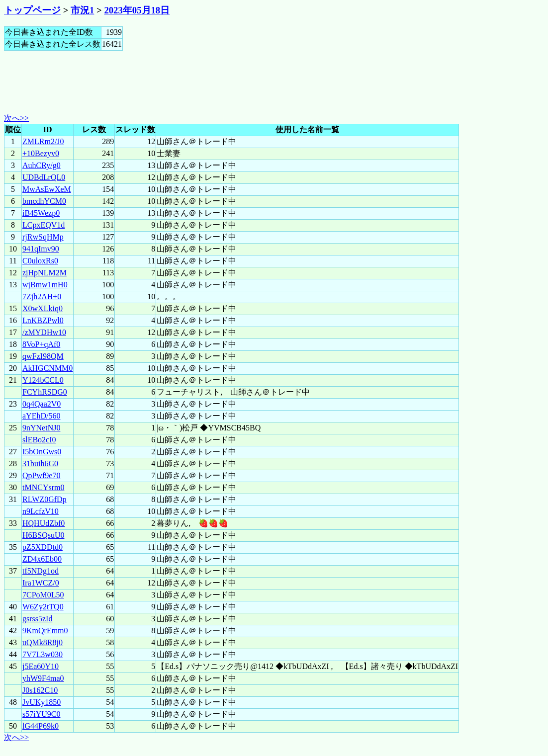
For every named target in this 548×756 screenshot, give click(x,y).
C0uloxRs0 (40, 261)
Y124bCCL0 (43, 380)
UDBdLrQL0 (44, 177)
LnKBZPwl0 (43, 320)
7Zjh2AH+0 (42, 296)
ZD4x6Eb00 (42, 559)
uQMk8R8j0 (43, 642)
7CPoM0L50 (43, 595)
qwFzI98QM (43, 356)
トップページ (32, 10)
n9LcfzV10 (41, 511)
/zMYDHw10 (44, 332)
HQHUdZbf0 (44, 523)
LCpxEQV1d (44, 225)
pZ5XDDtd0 (43, 547)
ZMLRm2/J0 (43, 141)
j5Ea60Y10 (41, 666)
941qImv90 (41, 249)
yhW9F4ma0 (43, 678)
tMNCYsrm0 (43, 487)
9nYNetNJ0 (41, 428)
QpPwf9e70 (41, 475)
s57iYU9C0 (41, 714)
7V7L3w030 (43, 654)
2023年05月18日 (137, 10)
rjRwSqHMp (43, 237)
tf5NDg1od (41, 571)
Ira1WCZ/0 (41, 583)
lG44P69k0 (41, 726)
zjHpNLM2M (45, 273)
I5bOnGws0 (42, 452)
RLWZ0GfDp (45, 499)
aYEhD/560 (41, 416)
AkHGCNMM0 (47, 368)
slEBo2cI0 (39, 440)
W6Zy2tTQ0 (43, 607)
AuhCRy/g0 (42, 165)
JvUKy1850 (42, 702)
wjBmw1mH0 (45, 285)
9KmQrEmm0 (45, 630)
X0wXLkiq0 (43, 308)
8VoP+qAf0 (41, 344)
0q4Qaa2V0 (42, 404)
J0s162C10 (40, 690)
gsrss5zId (37, 619)
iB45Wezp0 (41, 213)
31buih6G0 (40, 463)
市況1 (82, 10)
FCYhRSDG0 (45, 392)
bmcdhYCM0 (44, 201)
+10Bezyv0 (41, 153)
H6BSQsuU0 (43, 535)
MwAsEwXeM (47, 189)
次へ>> (16, 118)
